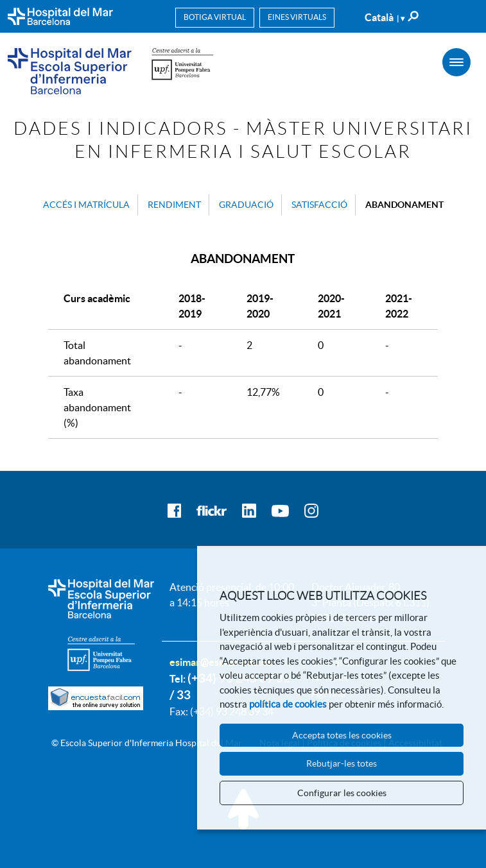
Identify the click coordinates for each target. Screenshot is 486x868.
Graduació (246, 205)
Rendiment (174, 205)
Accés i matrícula (86, 205)
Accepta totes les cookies (342, 735)
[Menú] (456, 62)
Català (385, 17)
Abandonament (404, 205)
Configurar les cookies (342, 793)
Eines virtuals (297, 17)
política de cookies (288, 704)
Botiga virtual (215, 17)
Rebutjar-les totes (342, 763)
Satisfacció (319, 205)
